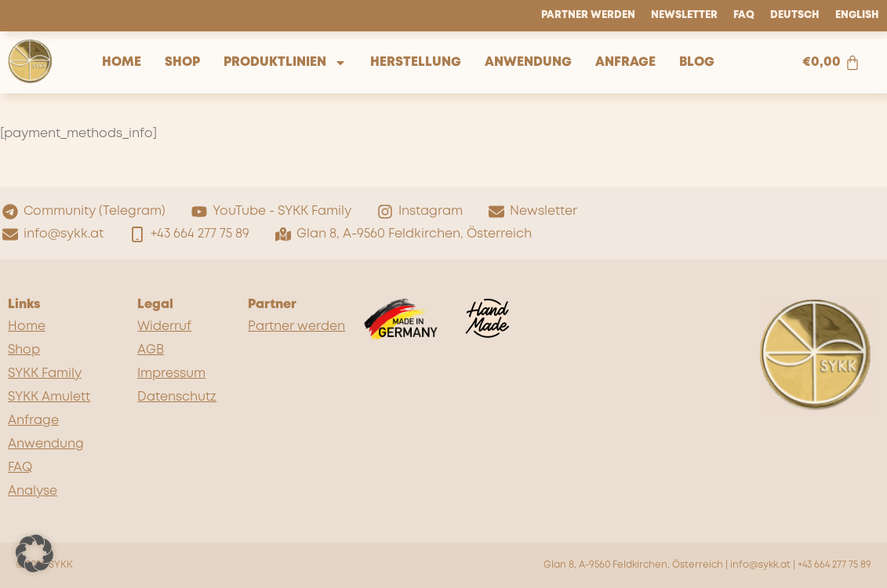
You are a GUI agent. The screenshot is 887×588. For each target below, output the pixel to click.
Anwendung (528, 62)
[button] (35, 554)
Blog (697, 62)
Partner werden (588, 15)
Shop (182, 62)
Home (122, 62)
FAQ (744, 15)
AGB (151, 350)
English (857, 15)
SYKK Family (45, 374)
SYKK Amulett (49, 397)
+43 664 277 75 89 (834, 565)
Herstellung (416, 62)
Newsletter (684, 15)
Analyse (33, 491)
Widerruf (164, 327)
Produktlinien (285, 63)
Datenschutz (177, 397)
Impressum (171, 374)
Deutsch (795, 15)
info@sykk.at (760, 565)
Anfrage (625, 62)
